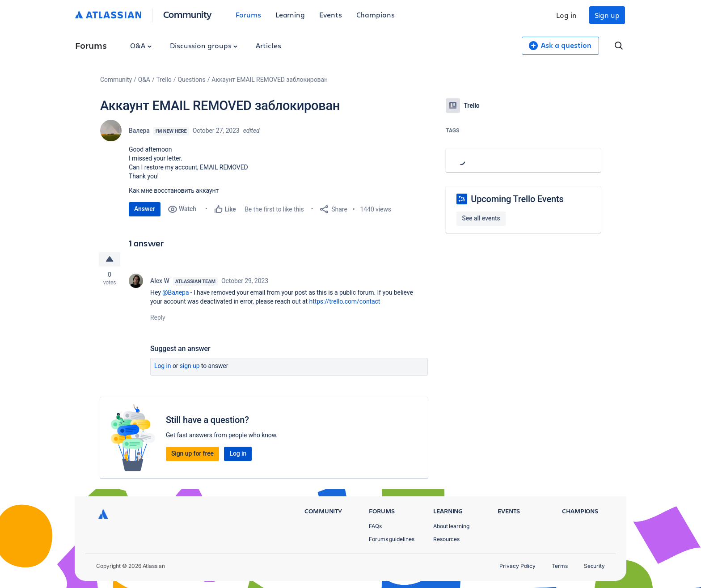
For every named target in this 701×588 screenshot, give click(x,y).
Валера (139, 131)
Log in (566, 15)
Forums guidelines (392, 539)
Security (594, 566)
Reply (158, 317)
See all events (481, 218)
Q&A (141, 45)
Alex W (160, 281)
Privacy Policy (517, 566)
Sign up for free (192, 453)
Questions (191, 80)
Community (188, 14)
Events (331, 15)
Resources (446, 539)
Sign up (607, 15)
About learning (451, 526)
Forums (248, 15)
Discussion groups (204, 45)
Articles (268, 45)
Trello (164, 80)
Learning (290, 15)
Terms (560, 566)
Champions (376, 15)
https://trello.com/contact (345, 301)
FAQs (375, 526)
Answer (145, 209)
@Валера (175, 292)
